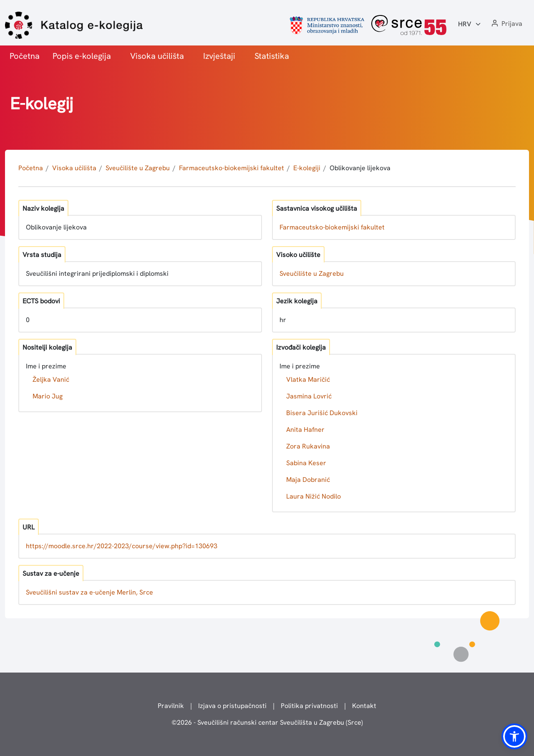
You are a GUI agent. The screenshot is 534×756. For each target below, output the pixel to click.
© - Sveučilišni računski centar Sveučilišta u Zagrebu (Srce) (267, 722)
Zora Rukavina (308, 446)
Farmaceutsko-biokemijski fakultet (232, 168)
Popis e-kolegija (82, 56)
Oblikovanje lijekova (360, 168)
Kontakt (364, 706)
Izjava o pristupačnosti (232, 706)
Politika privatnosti (309, 706)
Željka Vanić (51, 379)
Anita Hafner (305, 430)
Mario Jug (48, 396)
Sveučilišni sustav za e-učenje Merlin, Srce (89, 592)
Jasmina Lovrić (309, 396)
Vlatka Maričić (308, 379)
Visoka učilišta (157, 56)
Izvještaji (219, 56)
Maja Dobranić (308, 480)
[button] (506, 24)
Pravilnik (171, 706)
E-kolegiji (307, 168)
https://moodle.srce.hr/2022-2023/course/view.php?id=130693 (122, 546)
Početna (25, 56)
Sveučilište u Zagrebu (138, 168)
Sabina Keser (306, 463)
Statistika (272, 56)
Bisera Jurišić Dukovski (322, 413)
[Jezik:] (470, 24)
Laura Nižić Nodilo (314, 496)
